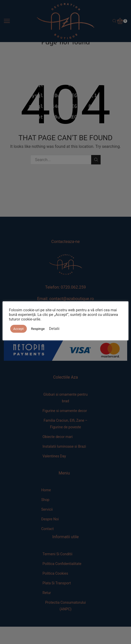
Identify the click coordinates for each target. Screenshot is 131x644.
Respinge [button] (38, 329)
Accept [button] (19, 329)
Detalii (54, 329)
